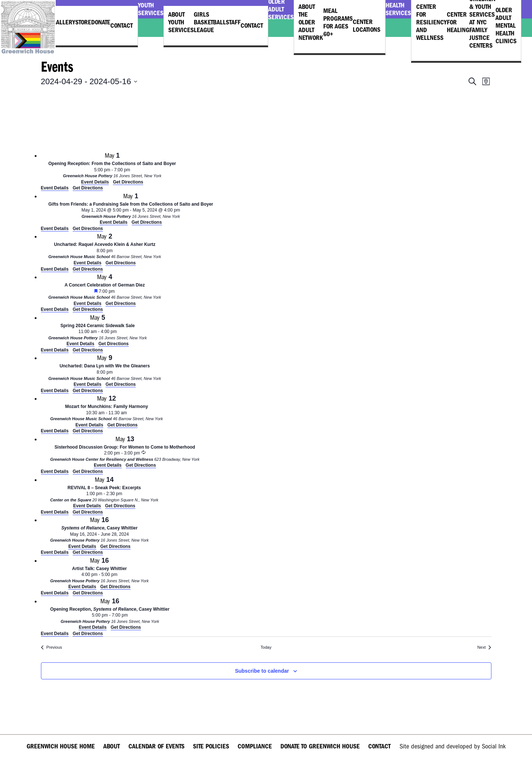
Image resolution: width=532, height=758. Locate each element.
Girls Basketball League (210, 22)
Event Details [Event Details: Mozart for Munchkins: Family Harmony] (55, 431)
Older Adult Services (281, 9)
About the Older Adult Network (311, 22)
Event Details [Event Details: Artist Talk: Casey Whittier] (55, 593)
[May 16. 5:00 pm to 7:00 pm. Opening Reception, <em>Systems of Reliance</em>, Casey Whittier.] (110, 613)
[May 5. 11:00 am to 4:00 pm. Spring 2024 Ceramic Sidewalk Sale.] (98, 330)
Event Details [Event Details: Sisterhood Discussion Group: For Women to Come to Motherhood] (55, 471)
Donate (101, 22)
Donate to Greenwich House (320, 746)
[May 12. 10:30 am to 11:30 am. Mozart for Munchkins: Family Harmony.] (107, 411)
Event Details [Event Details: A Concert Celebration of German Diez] (55, 309)
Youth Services (151, 9)
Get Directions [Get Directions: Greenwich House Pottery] (88, 188)
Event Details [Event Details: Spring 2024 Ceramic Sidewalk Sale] (55, 350)
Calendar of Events (156, 746)
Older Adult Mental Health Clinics (506, 26)
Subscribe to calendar (262, 671)
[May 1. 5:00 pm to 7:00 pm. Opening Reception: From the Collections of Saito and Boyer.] (112, 168)
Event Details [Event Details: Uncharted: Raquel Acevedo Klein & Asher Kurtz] (55, 269)
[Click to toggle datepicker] (89, 81)
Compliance (255, 746)
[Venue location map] (96, 121)
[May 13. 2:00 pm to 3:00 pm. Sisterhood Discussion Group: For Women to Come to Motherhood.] (125, 451)
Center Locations (367, 26)
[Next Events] (484, 647)
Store (83, 22)
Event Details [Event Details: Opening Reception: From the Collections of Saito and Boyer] (55, 188)
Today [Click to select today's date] (266, 647)
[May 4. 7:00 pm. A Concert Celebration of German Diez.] (105, 289)
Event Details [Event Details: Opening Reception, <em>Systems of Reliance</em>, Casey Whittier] (55, 634)
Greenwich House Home (61, 746)
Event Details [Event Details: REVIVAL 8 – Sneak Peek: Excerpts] (55, 512)
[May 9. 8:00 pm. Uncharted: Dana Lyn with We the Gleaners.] (105, 370)
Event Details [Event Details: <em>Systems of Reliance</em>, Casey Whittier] (55, 552)
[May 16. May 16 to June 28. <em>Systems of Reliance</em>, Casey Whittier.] (100, 532)
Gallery (64, 22)
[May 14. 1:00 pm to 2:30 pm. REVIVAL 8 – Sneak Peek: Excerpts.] (104, 492)
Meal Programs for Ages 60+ (338, 23)
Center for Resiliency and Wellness (431, 22)
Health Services (398, 9)
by (452, 746)
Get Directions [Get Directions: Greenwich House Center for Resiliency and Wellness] (88, 471)
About (112, 746)
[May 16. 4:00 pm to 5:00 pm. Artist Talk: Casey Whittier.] (100, 573)
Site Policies (211, 746)
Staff (233, 22)
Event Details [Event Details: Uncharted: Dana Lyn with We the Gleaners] (55, 391)
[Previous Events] (52, 647)
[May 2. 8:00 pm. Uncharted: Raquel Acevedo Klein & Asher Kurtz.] (105, 249)
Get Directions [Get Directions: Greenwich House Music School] (88, 269)
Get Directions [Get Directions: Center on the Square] (88, 512)
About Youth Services (181, 22)
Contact (122, 26)
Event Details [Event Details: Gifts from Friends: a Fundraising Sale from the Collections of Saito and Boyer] (55, 229)
